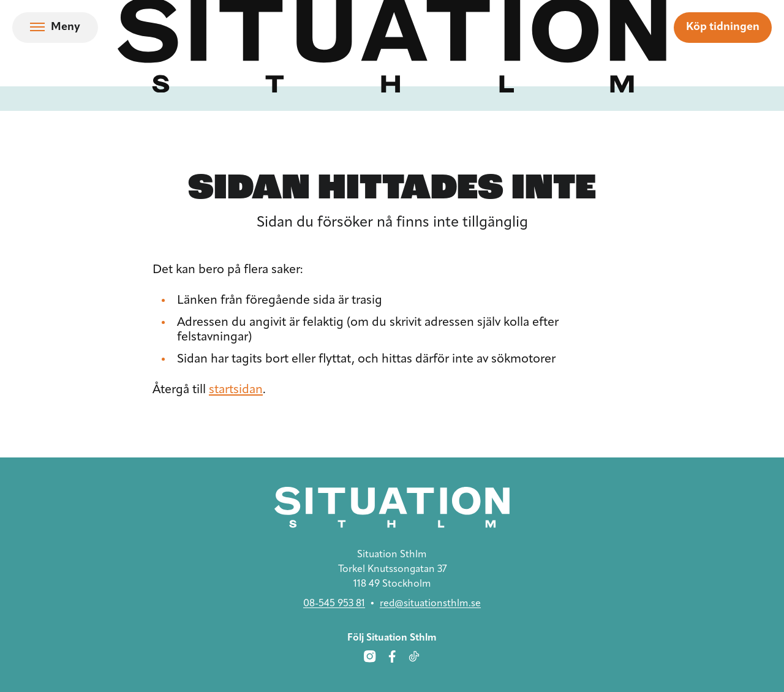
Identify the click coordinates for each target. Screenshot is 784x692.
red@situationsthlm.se (430, 604)
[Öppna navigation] (55, 28)
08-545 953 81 (334, 604)
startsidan (236, 390)
